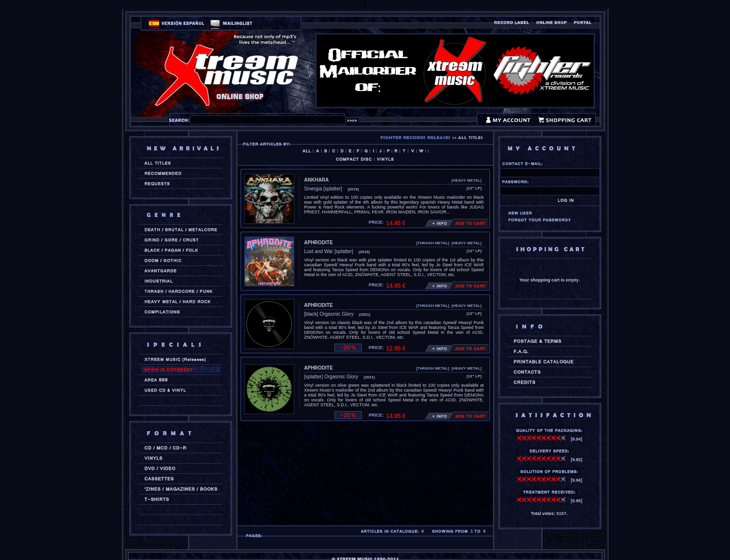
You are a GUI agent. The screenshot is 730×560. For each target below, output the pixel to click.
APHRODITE (318, 243)
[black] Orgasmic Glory (329, 314)
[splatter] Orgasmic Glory (331, 377)
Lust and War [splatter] (329, 251)
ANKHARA (317, 180)
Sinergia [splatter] (323, 189)
